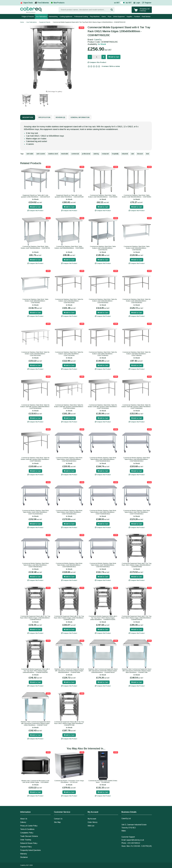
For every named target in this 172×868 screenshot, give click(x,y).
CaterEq (98, 40)
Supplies (129, 17)
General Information (80, 117)
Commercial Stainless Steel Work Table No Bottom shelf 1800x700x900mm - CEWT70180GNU (103, 354)
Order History (93, 822)
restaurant (105, 154)
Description (28, 117)
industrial (125, 154)
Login (137, 3)
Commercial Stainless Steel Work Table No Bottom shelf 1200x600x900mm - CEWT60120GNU (69, 301)
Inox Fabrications (41, 17)
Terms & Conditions (27, 829)
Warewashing (53, 17)
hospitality (115, 154)
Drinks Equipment (119, 17)
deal (147, 154)
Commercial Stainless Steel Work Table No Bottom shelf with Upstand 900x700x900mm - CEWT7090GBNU (35, 459)
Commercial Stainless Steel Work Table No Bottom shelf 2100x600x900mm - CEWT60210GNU (35, 354)
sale (132, 154)
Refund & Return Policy (29, 843)
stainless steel (53, 154)
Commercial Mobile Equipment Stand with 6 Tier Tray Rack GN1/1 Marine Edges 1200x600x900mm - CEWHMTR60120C (89, 22)
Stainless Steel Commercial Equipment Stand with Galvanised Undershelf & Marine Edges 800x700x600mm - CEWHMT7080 (137, 671)
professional (86, 154)
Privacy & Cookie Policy (29, 826)
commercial (75, 154)
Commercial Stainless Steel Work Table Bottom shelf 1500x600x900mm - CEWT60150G (137, 248)
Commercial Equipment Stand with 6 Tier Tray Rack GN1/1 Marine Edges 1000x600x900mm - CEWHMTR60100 (137, 618)
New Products (59, 3)
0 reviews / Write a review (111, 66)
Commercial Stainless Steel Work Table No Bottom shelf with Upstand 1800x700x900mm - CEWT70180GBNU (137, 407)
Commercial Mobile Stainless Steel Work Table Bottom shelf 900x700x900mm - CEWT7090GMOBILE (35, 565)
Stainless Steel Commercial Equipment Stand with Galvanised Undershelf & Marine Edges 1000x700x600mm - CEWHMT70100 (35, 723)
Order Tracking (26, 840)
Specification (44, 117)
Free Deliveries (43, 3)
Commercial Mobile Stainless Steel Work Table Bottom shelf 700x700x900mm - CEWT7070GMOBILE (137, 512)
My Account (92, 819)
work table (30, 154)
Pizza (109, 17)
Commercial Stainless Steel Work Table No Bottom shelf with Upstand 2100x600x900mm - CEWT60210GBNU (69, 407)
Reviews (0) (60, 117)
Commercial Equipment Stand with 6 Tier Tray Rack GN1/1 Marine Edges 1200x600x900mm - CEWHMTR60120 (35, 618)
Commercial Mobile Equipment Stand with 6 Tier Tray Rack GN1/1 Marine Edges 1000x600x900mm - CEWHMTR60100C (35, 671)
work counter (41, 154)
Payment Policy (26, 847)
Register (147, 3)
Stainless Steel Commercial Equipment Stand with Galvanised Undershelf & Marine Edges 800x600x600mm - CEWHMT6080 (69, 671)
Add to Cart (114, 57)
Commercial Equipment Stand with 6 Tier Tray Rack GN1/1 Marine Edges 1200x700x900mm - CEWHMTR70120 (69, 618)
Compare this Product (97, 62)
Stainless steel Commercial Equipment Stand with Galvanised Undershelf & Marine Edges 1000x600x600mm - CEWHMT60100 (103, 671)
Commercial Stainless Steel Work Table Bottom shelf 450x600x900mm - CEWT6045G (137, 196)
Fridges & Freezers (28, 17)
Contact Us (58, 819)
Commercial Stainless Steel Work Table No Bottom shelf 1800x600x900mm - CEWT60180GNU (137, 301)
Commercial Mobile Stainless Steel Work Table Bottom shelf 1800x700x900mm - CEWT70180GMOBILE (103, 512)
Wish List (91, 826)
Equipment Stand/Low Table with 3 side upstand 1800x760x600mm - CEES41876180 (69, 196)
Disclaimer (24, 857)
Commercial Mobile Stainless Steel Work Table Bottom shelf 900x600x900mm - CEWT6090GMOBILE (69, 565)
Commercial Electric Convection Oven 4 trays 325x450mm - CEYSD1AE (69, 781)
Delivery (23, 822)
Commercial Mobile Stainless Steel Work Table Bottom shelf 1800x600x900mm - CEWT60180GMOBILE (103, 459)
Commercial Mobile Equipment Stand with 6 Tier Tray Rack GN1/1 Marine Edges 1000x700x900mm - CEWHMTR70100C (103, 618)
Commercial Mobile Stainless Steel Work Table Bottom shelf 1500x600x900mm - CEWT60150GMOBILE (69, 459)
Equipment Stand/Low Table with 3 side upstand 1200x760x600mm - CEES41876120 (35, 196)
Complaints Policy (27, 833)
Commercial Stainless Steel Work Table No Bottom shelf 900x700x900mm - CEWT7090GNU (137, 354)
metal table (65, 154)
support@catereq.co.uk (135, 840)
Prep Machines (95, 17)
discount (140, 154)
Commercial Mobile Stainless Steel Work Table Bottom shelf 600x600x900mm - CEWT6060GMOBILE (137, 459)
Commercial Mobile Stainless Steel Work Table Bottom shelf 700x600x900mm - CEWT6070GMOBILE (103, 565)
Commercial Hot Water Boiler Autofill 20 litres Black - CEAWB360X (103, 781)
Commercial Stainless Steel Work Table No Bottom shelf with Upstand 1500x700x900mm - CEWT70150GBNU (103, 407)
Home (22, 22)
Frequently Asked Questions (30, 850)
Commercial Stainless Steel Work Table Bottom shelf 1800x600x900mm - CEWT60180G (35, 301)
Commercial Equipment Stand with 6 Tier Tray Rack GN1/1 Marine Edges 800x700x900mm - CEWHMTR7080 (69, 723)
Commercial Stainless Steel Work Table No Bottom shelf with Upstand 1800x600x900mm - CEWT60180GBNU (35, 407)
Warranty (24, 854)
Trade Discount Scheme (29, 836)
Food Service (146, 17)
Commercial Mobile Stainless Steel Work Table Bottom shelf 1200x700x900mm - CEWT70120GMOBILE (35, 512)
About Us (24, 819)
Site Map (57, 822)
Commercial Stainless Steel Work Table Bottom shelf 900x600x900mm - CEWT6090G (69, 247)
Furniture (137, 17)
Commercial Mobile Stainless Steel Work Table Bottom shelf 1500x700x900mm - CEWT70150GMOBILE (69, 512)
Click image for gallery (54, 92)
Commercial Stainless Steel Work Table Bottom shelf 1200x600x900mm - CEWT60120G (103, 248)
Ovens (104, 17)
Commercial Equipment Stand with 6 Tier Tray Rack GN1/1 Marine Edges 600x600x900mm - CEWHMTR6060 (137, 565)
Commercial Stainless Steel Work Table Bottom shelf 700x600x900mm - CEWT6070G (35, 247)
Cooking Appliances (66, 17)
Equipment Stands (45, 22)
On (121, 3)
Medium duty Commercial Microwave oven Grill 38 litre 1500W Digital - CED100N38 (35, 781)
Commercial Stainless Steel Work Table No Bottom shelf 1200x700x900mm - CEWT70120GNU (69, 354)
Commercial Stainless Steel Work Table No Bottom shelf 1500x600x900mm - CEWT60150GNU (103, 301)
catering (96, 154)
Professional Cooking (81, 17)
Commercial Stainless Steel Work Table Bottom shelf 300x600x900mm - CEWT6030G (103, 196)
